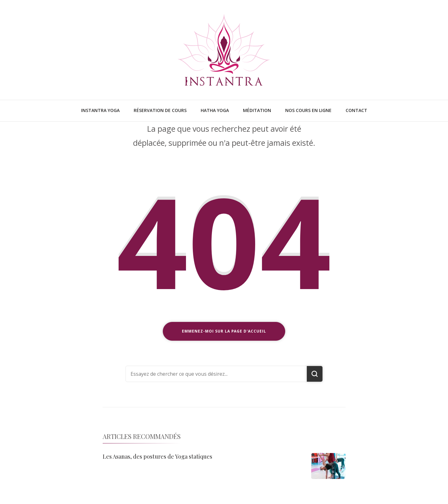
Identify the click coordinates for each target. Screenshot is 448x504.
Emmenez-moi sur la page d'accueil (224, 331)
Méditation (257, 110)
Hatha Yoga (215, 110)
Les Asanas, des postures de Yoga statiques (157, 456)
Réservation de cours (160, 110)
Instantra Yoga (100, 110)
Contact (356, 110)
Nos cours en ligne (308, 110)
